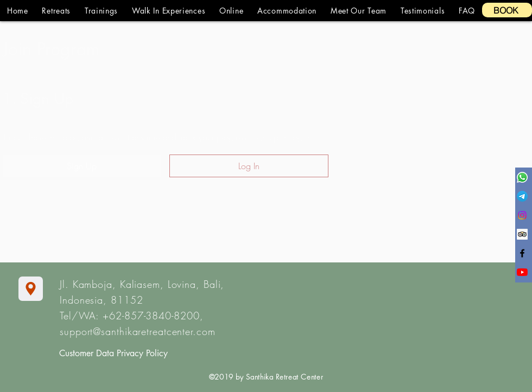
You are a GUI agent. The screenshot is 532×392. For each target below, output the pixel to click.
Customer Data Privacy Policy (113, 353)
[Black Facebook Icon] (522, 253)
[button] (56, 11)
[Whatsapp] (522, 177)
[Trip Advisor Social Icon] (522, 234)
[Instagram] (522, 215)
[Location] (31, 289)
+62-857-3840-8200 (151, 316)
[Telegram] (522, 196)
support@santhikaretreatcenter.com (138, 331)
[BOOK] (507, 10)
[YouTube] (522, 272)
